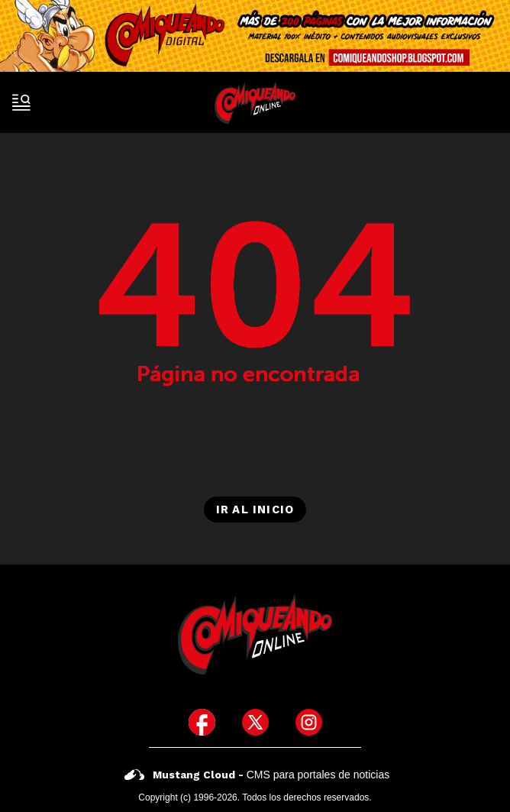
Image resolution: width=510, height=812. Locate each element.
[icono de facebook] (202, 722)
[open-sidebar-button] (21, 102)
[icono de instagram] (309, 722)
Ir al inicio (255, 510)
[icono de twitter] (255, 722)
